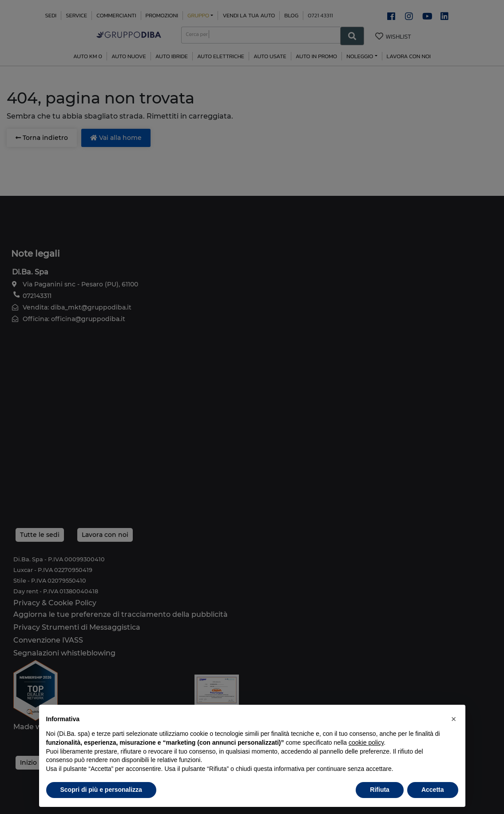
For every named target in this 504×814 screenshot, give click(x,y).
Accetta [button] (433, 790)
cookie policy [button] (366, 743)
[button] (454, 719)
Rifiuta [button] (380, 790)
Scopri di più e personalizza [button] (101, 790)
